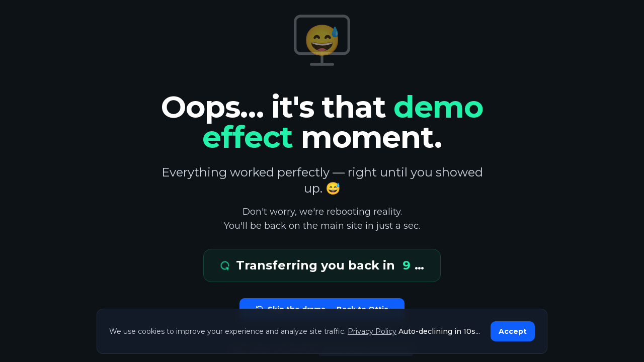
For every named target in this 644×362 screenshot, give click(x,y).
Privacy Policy (372, 331)
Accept (513, 331)
